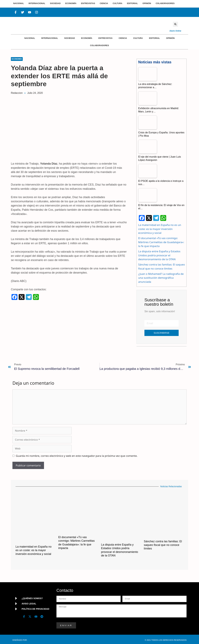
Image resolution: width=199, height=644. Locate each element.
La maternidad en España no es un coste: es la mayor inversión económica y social (160, 229)
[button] (175, 24)
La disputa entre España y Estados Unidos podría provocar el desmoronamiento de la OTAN (159, 255)
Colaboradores (99, 45)
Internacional (50, 38)
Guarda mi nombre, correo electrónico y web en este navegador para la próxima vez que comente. (77, 456)
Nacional (30, 38)
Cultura (138, 38)
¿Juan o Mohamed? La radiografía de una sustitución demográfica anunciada (161, 278)
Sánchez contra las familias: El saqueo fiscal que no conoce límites (163, 545)
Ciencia (123, 38)
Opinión (170, 38)
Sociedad (70, 38)
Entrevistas (105, 38)
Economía (87, 38)
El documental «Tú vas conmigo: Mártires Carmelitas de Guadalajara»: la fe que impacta (161, 242)
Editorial (154, 38)
